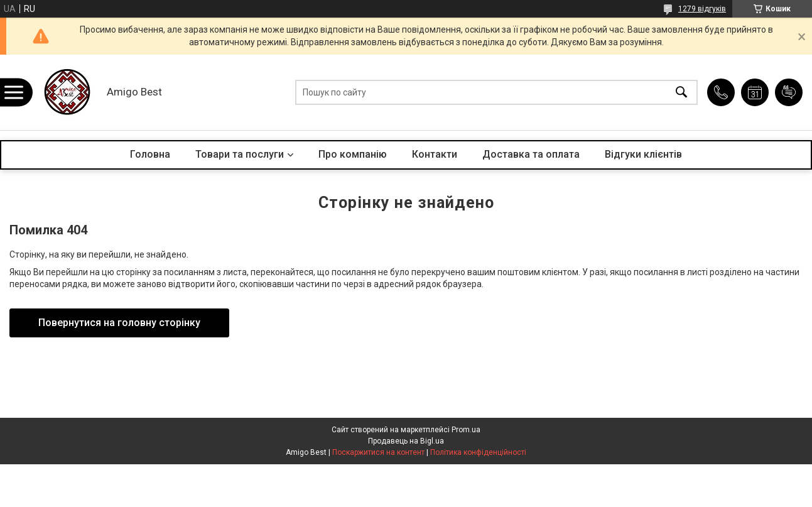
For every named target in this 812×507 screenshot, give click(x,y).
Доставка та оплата (531, 154)
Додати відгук (789, 92)
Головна (150, 154)
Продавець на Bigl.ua (406, 441)
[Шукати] (681, 93)
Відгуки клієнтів (643, 154)
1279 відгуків (702, 9)
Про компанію (353, 154)
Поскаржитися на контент (378, 452)
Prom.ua (466, 430)
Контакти (435, 154)
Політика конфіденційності (478, 452)
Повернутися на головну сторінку (119, 323)
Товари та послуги (240, 154)
